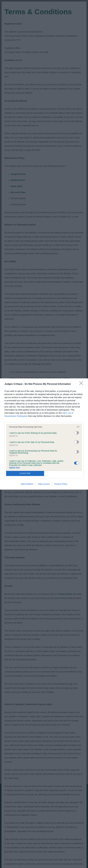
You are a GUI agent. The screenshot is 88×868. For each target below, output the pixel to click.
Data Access (44, 484)
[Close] (82, 384)
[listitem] (44, 427)
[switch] (77, 433)
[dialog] (44, 434)
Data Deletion (27, 484)
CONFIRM (25, 474)
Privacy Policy (61, 484)
